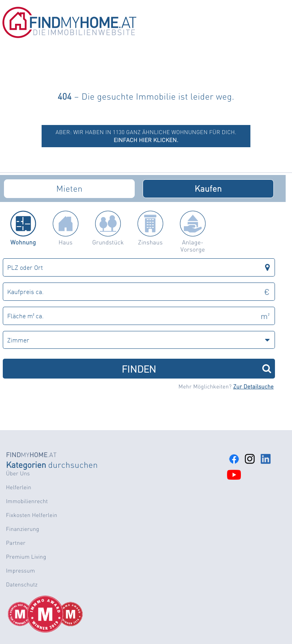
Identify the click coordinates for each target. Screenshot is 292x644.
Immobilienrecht (27, 501)
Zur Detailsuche (254, 386)
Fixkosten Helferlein (32, 515)
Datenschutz (22, 584)
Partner (16, 543)
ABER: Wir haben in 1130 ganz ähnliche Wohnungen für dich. (146, 136)
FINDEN (196, 368)
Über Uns (18, 473)
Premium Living (26, 557)
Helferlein (19, 487)
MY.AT (31, 455)
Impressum (20, 571)
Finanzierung (23, 529)
